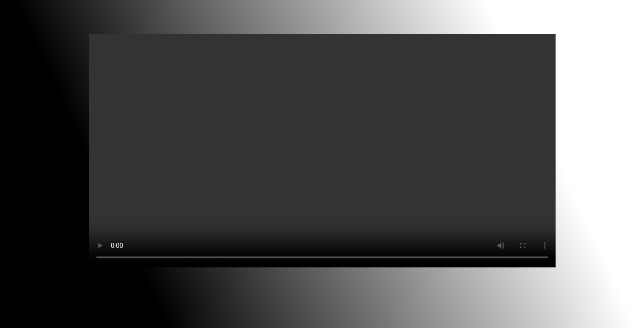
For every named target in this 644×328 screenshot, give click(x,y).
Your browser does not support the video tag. (322, 151)
